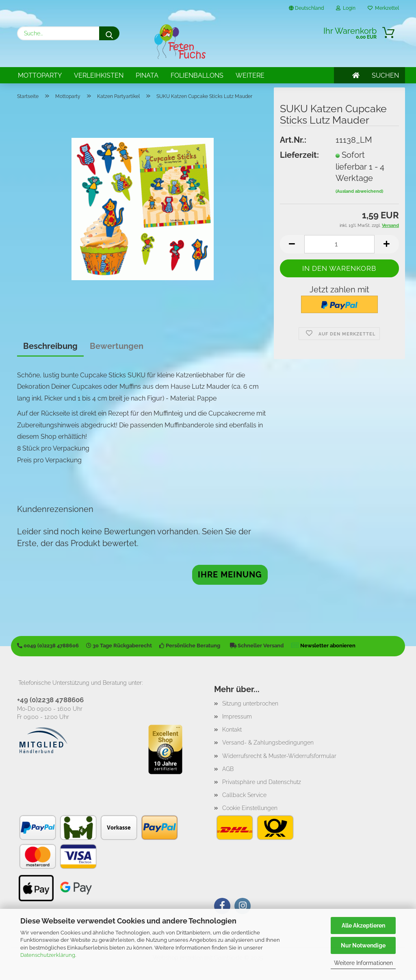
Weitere (250, 75)
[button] (292, 244)
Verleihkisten (99, 75)
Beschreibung (50, 346)
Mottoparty (40, 75)
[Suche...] (109, 33)
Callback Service (244, 795)
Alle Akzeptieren (363, 926)
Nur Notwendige (363, 945)
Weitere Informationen (363, 963)
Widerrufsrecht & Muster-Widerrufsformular (279, 756)
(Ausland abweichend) (359, 191)
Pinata (147, 75)
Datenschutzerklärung (48, 955)
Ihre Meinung (230, 575)
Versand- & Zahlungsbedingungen (268, 743)
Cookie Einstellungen (250, 808)
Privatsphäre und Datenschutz (262, 782)
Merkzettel (383, 8)
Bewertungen (117, 346)
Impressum (237, 716)
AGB (228, 769)
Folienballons (197, 75)
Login (346, 8)
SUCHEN (385, 75)
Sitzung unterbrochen (250, 703)
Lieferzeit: (299, 155)
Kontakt (232, 730)
